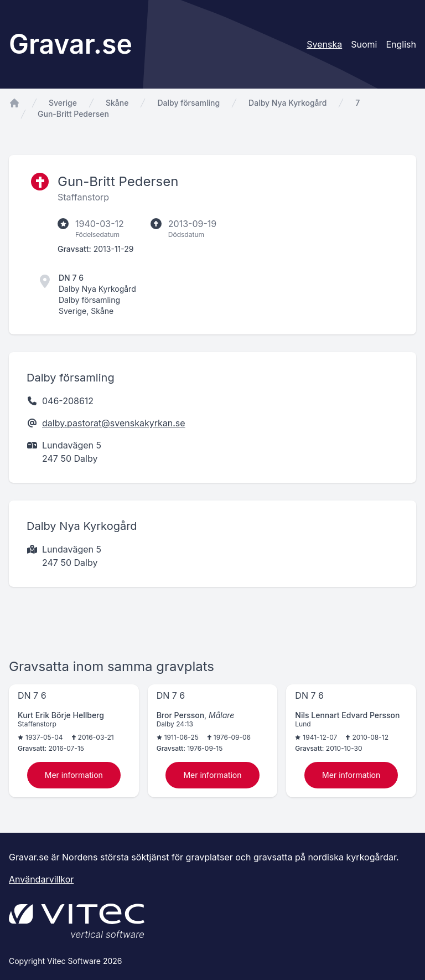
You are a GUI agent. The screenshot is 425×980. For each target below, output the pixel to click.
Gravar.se (71, 44)
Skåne (117, 103)
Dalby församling (188, 103)
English (401, 44)
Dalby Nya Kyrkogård (287, 103)
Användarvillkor (41, 879)
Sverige (63, 103)
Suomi (364, 44)
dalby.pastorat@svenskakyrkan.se (114, 423)
